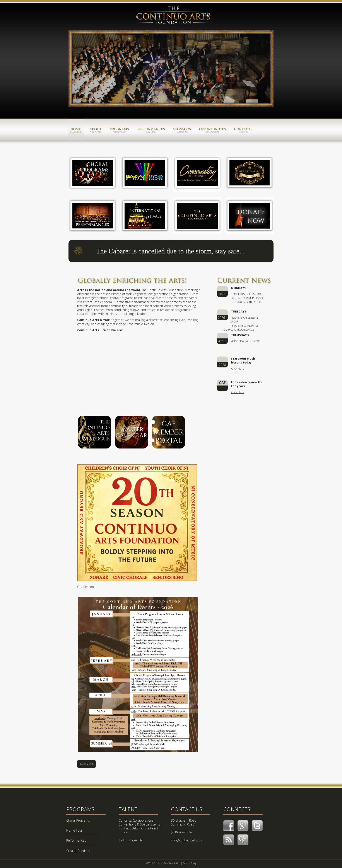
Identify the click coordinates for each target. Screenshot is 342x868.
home (76, 130)
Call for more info (131, 840)
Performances (76, 840)
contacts (243, 130)
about (95, 130)
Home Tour (74, 830)
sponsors (182, 130)
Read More (86, 764)
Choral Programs (78, 820)
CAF (173, 17)
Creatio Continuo (78, 851)
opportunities (213, 130)
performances (151, 130)
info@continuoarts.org (187, 840)
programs (119, 130)
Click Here (238, 369)
